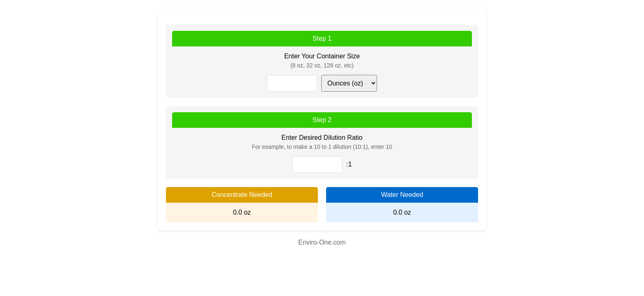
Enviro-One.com (322, 242)
